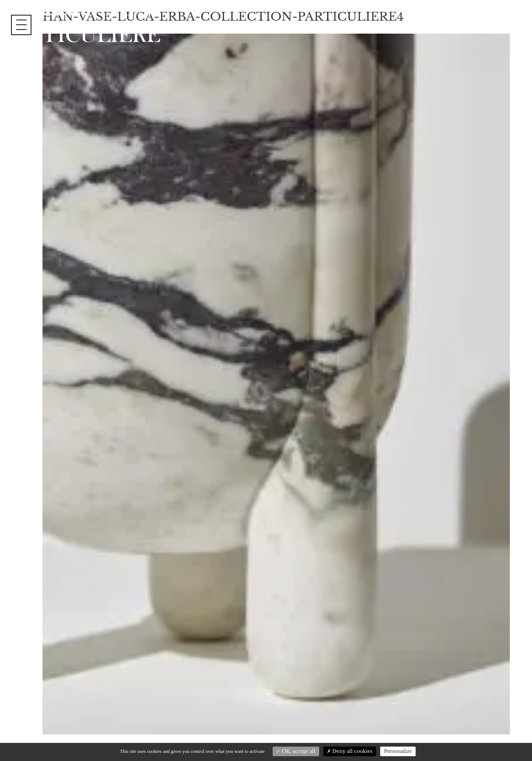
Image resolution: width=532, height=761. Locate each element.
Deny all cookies (350, 751)
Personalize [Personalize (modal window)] (398, 751)
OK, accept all (296, 751)
